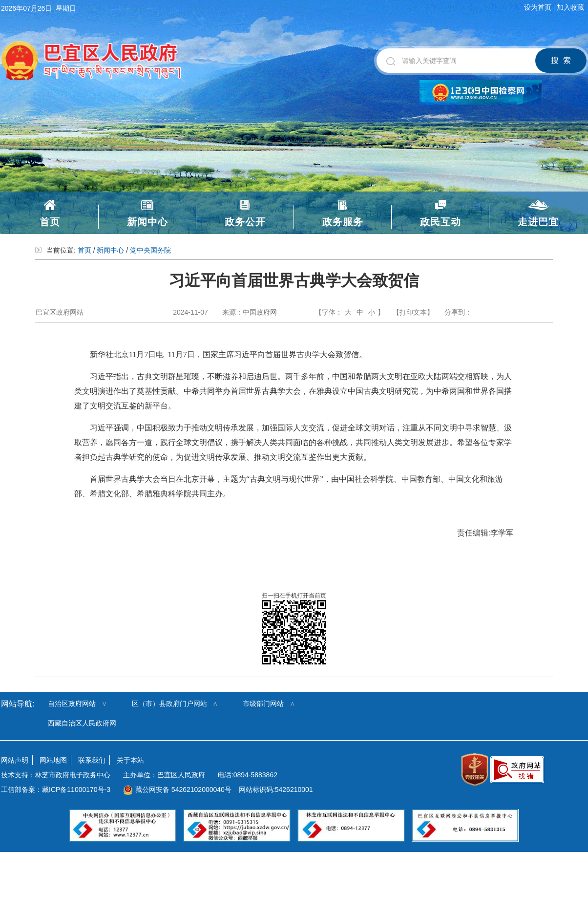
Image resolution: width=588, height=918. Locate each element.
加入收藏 (570, 7)
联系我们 (92, 760)
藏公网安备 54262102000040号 (177, 790)
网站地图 (53, 760)
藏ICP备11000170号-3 (76, 790)
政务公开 (245, 222)
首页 (50, 222)
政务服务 (343, 222)
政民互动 (441, 222)
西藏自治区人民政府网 (82, 723)
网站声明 (15, 760)
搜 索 (561, 60)
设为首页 (538, 7)
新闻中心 (147, 222)
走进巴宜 (538, 222)
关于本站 (130, 760)
